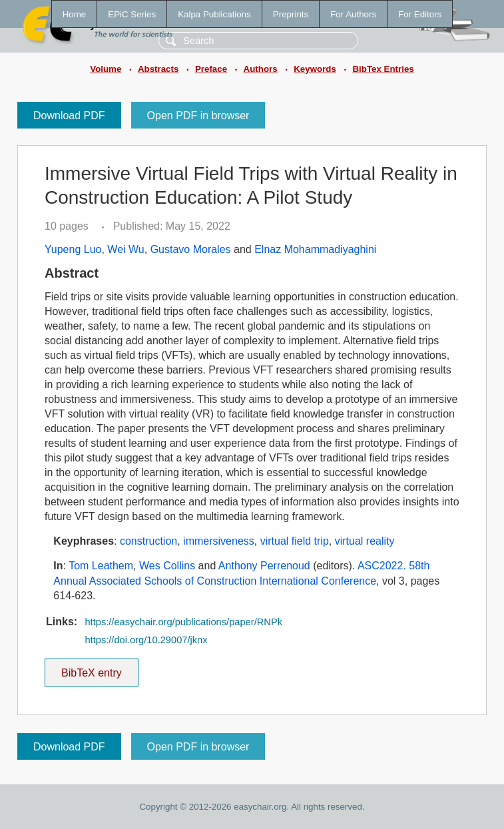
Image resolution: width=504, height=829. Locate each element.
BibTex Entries (383, 69)
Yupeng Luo (73, 249)
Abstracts (158, 69)
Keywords (315, 69)
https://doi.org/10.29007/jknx (146, 640)
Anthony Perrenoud (264, 566)
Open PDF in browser (198, 116)
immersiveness (219, 541)
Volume (106, 69)
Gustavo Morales (191, 249)
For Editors (420, 14)
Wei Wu (126, 249)
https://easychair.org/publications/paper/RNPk (183, 622)
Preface (211, 69)
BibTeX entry (91, 669)
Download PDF (69, 116)
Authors (261, 69)
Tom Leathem (101, 566)
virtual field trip (295, 541)
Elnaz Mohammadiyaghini (315, 249)
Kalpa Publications (214, 14)
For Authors (353, 14)
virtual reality (365, 541)
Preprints (291, 14)
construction (148, 541)
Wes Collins (167, 566)
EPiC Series (132, 14)
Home (75, 14)
